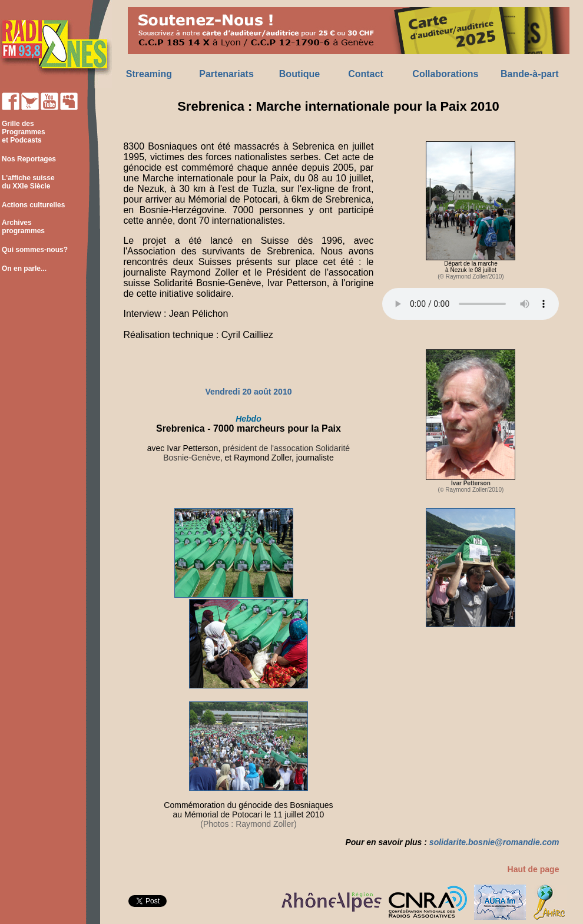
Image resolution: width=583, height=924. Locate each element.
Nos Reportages (29, 159)
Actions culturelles (33, 205)
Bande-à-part (530, 74)
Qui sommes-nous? (35, 250)
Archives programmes (22, 227)
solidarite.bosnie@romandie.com (494, 842)
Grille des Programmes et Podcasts (23, 132)
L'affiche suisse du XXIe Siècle (27, 182)
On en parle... (24, 269)
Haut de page (534, 869)
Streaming (149, 74)
